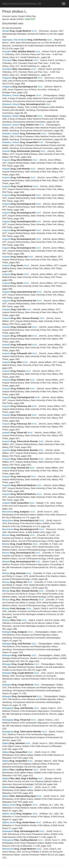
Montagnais (8, 708)
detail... (35, 31)
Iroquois (6, 151)
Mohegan (7, 632)
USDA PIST (30, 19)
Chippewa (7, 78)
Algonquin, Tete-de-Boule (15, 40)
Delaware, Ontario (11, 95)
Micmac (6, 535)
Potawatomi (8, 831)
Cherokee (7, 51)
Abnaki (6, 31)
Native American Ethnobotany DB (22, 4)
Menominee (8, 512)
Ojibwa (6, 743)
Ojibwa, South (9, 805)
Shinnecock (8, 849)
